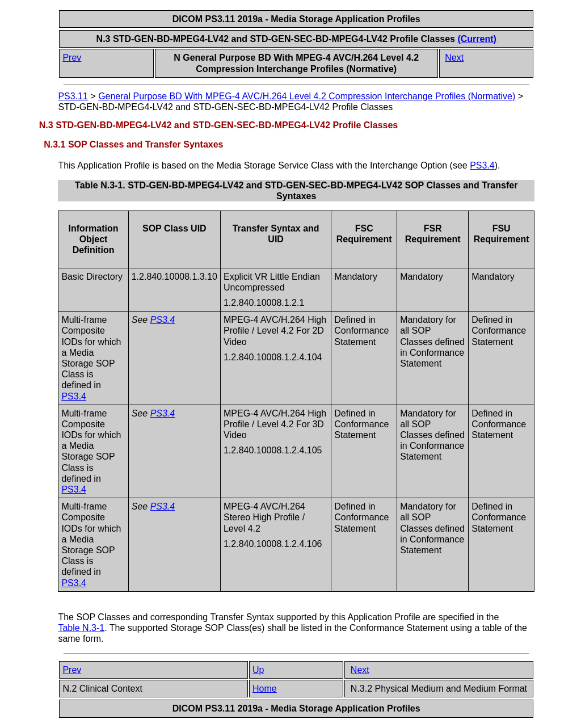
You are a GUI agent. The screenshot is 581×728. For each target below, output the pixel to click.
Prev (72, 58)
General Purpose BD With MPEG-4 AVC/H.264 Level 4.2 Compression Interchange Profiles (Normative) (307, 96)
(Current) (477, 39)
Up (258, 670)
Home (265, 689)
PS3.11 (73, 96)
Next (454, 58)
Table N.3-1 (81, 628)
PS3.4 (482, 165)
